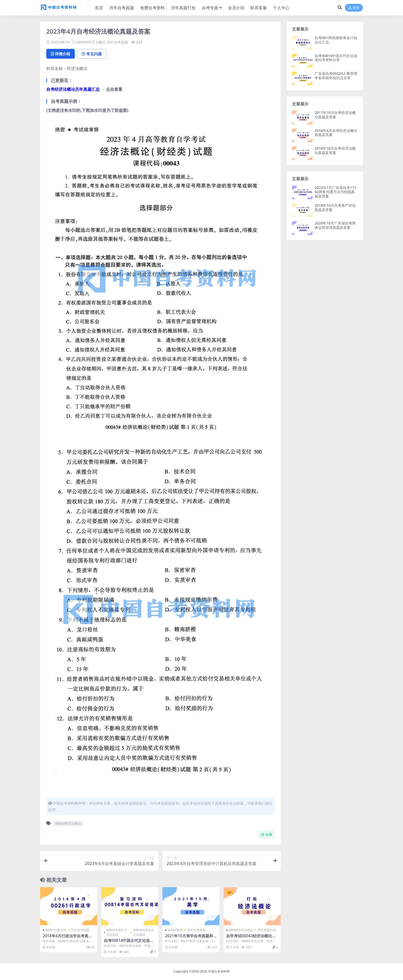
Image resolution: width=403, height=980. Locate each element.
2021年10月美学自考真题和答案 (189, 938)
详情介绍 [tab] (61, 54)
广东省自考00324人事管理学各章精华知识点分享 (336, 76)
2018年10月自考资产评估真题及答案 (335, 208)
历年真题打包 (267, 930)
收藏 (266, 835)
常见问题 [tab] (92, 54)
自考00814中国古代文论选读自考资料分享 (129, 943)
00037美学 (175, 930)
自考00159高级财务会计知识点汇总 (336, 40)
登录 (354, 8)
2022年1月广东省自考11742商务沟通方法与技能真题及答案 (335, 192)
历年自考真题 (117, 42)
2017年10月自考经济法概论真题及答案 (335, 115)
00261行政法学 (56, 930)
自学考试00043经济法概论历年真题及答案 (251, 938)
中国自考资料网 (219, 971)
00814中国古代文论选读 (117, 932)
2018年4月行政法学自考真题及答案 (67, 938)
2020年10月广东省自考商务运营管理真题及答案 (335, 225)
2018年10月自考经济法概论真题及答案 (335, 150)
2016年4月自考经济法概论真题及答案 (336, 133)
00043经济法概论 (91, 42)
